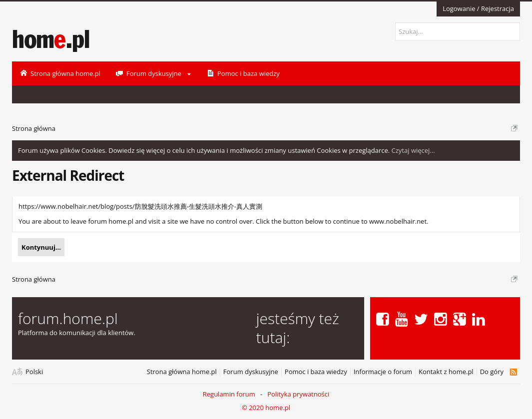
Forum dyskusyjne (251, 372)
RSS (513, 372)
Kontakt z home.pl (446, 372)
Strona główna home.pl (182, 372)
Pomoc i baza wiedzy (316, 372)
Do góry (492, 372)
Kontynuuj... (41, 247)
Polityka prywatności (298, 394)
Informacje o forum (383, 372)
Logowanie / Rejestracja (478, 8)
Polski (34, 372)
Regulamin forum (229, 394)
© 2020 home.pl (266, 408)
